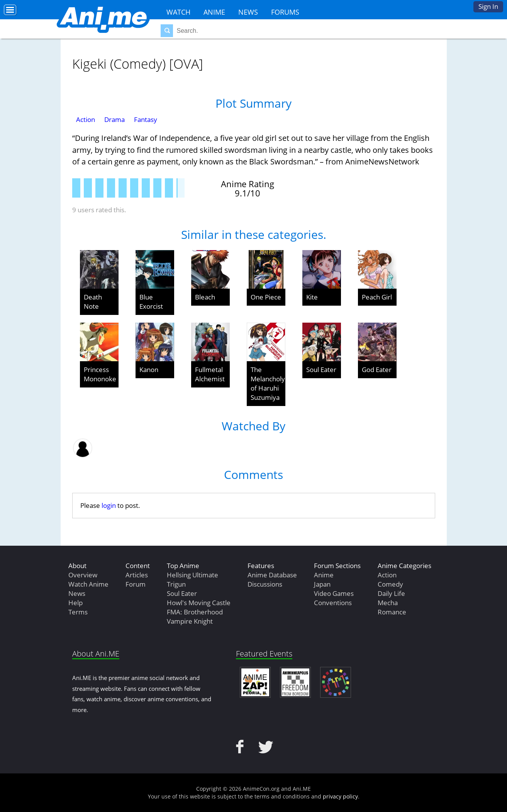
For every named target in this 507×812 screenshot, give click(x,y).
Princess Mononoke (100, 374)
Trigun (176, 584)
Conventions (333, 603)
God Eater (377, 370)
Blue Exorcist (151, 302)
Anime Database (272, 575)
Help (75, 603)
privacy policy (340, 796)
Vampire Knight (190, 621)
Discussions (265, 584)
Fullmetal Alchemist (210, 374)
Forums (285, 12)
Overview (83, 575)
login (109, 505)
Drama (114, 119)
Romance (392, 612)
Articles (137, 575)
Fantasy (146, 119)
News (248, 12)
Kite (312, 297)
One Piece (266, 297)
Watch (178, 12)
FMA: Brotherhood (195, 612)
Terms (78, 612)
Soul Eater (321, 370)
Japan (322, 584)
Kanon (149, 370)
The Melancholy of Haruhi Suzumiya (268, 383)
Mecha (388, 603)
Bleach (205, 297)
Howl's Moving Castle (199, 603)
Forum (136, 584)
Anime (214, 12)
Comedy (390, 584)
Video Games (334, 593)
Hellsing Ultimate (192, 575)
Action (86, 119)
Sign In (488, 6)
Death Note (93, 302)
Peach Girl (377, 297)
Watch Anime (88, 584)
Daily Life (391, 593)
